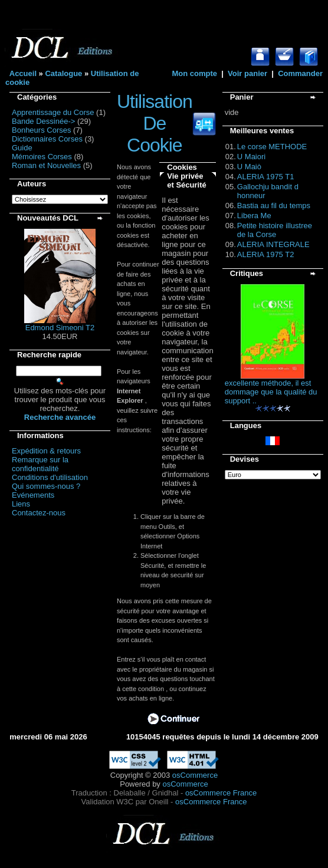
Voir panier (247, 73)
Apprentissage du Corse (53, 112)
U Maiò (249, 167)
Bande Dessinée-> (43, 121)
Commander (300, 73)
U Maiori (251, 157)
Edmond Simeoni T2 (60, 328)
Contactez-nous (39, 513)
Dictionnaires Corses (47, 139)
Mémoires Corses (42, 157)
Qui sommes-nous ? (46, 486)
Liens (21, 504)
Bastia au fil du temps (274, 206)
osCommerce (195, 775)
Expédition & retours (46, 451)
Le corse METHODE (272, 147)
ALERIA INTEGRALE (273, 244)
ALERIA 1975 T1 (266, 177)
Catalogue (63, 73)
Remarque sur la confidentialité (40, 464)
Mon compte (194, 73)
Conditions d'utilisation (50, 477)
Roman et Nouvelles (46, 165)
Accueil (23, 73)
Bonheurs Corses (41, 130)
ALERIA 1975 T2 (266, 254)
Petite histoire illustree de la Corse (275, 230)
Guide (22, 148)
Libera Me (254, 216)
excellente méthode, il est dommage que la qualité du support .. (271, 392)
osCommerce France (221, 793)
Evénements (33, 495)
